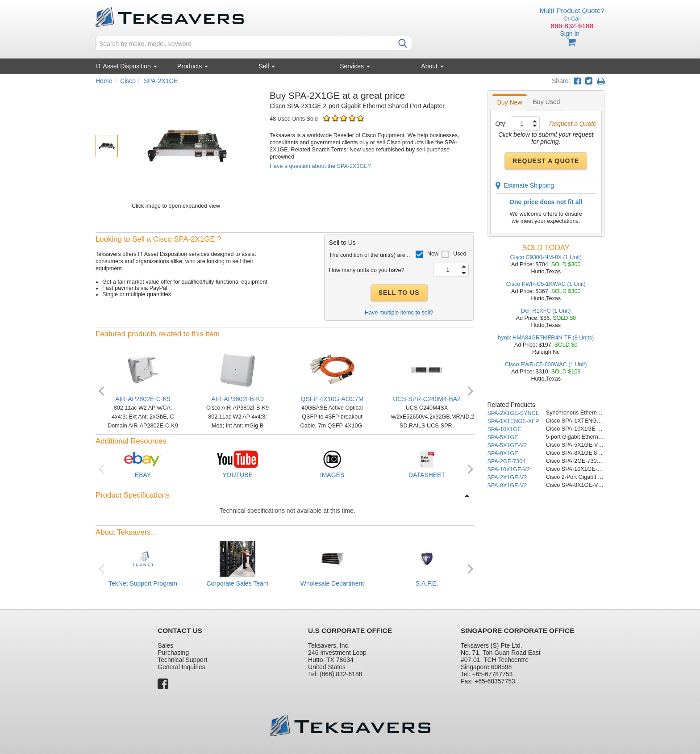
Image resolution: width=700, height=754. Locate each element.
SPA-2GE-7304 (507, 461)
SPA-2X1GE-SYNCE (514, 413)
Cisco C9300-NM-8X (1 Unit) (546, 257)
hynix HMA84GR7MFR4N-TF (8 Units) (546, 338)
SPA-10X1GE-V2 (509, 469)
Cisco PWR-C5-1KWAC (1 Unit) (546, 284)
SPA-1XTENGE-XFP (513, 421)
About (432, 66)
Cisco (128, 81)
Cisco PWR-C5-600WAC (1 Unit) (546, 364)
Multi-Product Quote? (572, 10)
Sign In (570, 34)
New (433, 254)
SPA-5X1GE (503, 437)
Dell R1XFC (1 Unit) (546, 311)
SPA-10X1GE (504, 429)
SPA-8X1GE (503, 453)
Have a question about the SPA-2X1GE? (320, 166)
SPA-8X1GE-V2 (507, 486)
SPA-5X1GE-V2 (507, 445)
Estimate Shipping (525, 185)
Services (355, 66)
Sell (267, 66)
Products (193, 66)
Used (460, 254)
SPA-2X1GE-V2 (507, 478)
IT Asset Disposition (127, 66)
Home (104, 81)
